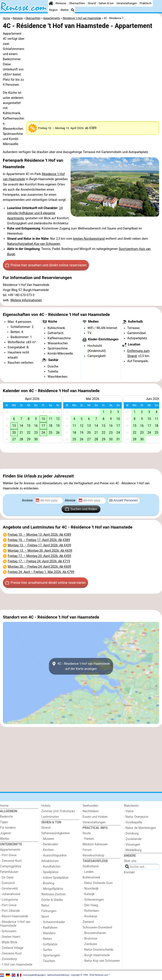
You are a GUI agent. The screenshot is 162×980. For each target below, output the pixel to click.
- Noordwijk (91, 889)
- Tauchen (48, 961)
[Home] (51, 3)
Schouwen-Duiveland (97, 927)
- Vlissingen (132, 845)
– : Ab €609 (40, 567)
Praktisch (146, 3)
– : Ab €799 (41, 572)
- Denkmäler (50, 844)
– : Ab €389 (40, 535)
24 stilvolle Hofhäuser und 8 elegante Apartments (35, 213)
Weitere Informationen (26, 300)
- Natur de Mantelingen (140, 828)
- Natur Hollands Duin (98, 883)
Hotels (46, 806)
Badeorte (6, 817)
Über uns (130, 861)
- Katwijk (89, 894)
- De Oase (7, 877)
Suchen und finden (81, 509)
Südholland (91, 866)
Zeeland (88, 922)
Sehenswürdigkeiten (56, 833)
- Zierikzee (90, 944)
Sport (45, 917)
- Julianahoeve (10, 894)
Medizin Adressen (95, 844)
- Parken (88, 839)
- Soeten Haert (10, 937)
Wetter (65, 10)
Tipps (4, 822)
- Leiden (88, 872)
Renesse (61, 3)
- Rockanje (90, 916)
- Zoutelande (133, 839)
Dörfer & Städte (52, 900)
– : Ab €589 (39, 540)
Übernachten (77, 3)
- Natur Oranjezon (136, 817)
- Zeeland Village (12, 948)
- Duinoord (7, 883)
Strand (92, 3)
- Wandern (48, 933)
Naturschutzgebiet (34, 244)
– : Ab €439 (40, 545)
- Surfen (47, 950)
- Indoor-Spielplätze (55, 878)
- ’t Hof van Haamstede (16, 965)
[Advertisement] (81, 461)
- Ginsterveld (9, 889)
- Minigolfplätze (52, 889)
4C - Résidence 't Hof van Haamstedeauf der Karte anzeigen (81, 666)
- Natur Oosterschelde (98, 950)
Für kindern (8, 828)
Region (53, 10)
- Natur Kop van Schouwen (101, 961)
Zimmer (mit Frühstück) (58, 811)
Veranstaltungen (127, 3)
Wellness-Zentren (54, 894)
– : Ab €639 (40, 551)
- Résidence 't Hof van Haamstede (15, 924)
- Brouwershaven (94, 933)
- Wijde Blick (9, 942)
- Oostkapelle (133, 822)
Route (87, 833)
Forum (87, 850)
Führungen (49, 911)
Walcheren (131, 806)
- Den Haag (90, 905)
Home (4, 806)
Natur (45, 905)
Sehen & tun (106, 3)
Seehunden (90, 806)
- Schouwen (8, 931)
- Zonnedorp (9, 959)
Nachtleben (91, 811)
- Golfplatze (49, 944)
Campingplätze (11, 866)
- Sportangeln (51, 955)
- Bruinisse (90, 939)
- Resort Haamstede (14, 916)
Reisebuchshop (93, 855)
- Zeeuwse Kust (11, 861)
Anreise (28, 500)
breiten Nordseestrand (89, 239)
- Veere (129, 811)
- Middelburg (133, 850)
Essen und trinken (95, 817)
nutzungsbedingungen (34, 975)
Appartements (10, 850)
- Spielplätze (50, 872)
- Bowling (48, 883)
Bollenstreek (91, 877)
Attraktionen (50, 861)
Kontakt (129, 872)
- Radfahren (49, 928)
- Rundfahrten (51, 867)
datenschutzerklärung (58, 975)
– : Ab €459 (40, 556)
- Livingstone (9, 900)
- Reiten (47, 939)
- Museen (48, 839)
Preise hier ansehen (46, 265)
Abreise (71, 500)
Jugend (5, 833)
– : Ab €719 (39, 561)
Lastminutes (50, 817)
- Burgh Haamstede (96, 955)
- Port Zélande (10, 911)
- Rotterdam (91, 911)
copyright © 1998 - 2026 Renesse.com (90, 975)
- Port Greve (8, 855)
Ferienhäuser (9, 872)
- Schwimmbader (53, 922)
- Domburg (131, 833)
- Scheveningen (93, 900)
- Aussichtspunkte (54, 855)
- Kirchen (48, 850)
